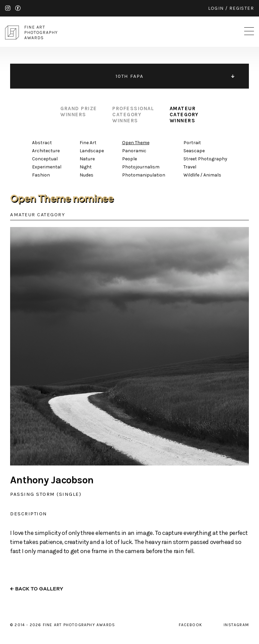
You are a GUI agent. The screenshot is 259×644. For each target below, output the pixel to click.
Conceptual (45, 159)
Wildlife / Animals (202, 175)
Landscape (92, 151)
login (216, 8)
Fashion (41, 175)
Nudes (87, 175)
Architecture (46, 151)
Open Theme (136, 143)
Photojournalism (141, 167)
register (242, 8)
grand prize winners (79, 111)
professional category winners (133, 115)
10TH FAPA (130, 76)
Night (86, 167)
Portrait (192, 143)
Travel (190, 167)
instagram (8, 8)
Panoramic (134, 151)
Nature (87, 159)
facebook (18, 8)
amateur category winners (184, 115)
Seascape (194, 151)
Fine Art (88, 143)
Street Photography (205, 159)
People (129, 159)
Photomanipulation (144, 175)
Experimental (47, 167)
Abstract (42, 143)
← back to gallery (37, 589)
